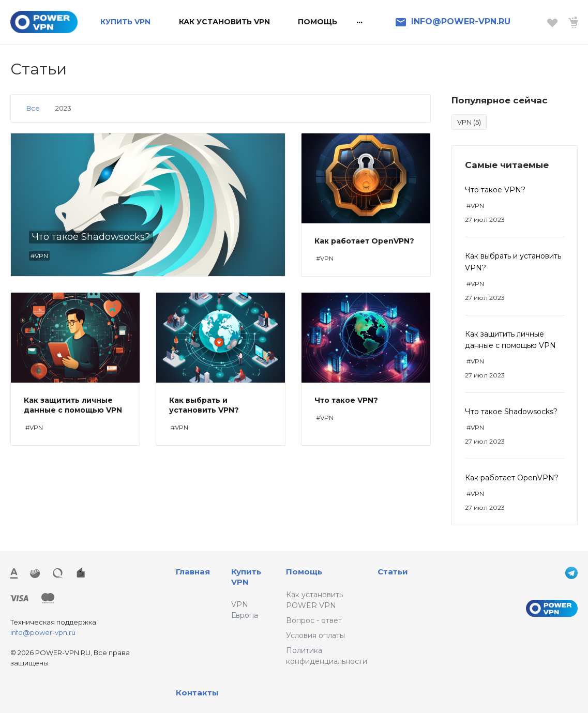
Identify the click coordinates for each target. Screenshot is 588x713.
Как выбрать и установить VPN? (204, 405)
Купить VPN (246, 577)
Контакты (197, 693)
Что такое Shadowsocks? (511, 412)
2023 (63, 108)
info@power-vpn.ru (43, 632)
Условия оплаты (315, 635)
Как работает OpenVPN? (512, 478)
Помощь (304, 572)
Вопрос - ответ (314, 620)
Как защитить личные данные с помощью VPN (73, 405)
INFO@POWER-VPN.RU (461, 21)
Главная (193, 572)
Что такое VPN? (495, 190)
